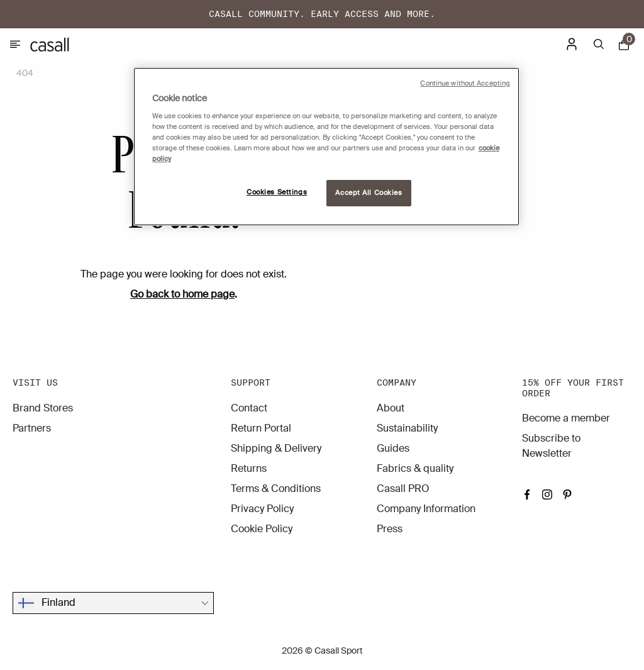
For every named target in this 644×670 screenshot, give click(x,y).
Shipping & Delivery (276, 448)
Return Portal (261, 428)
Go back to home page (182, 294)
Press (390, 529)
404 (25, 73)
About (391, 408)
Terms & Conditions (276, 489)
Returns (249, 468)
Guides (393, 448)
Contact (249, 408)
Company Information (426, 509)
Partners (32, 428)
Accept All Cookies (369, 193)
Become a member (566, 418)
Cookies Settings (277, 192)
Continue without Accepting (465, 83)
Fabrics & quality (415, 468)
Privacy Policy (262, 509)
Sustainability (407, 428)
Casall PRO (403, 489)
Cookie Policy (262, 529)
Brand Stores (43, 408)
